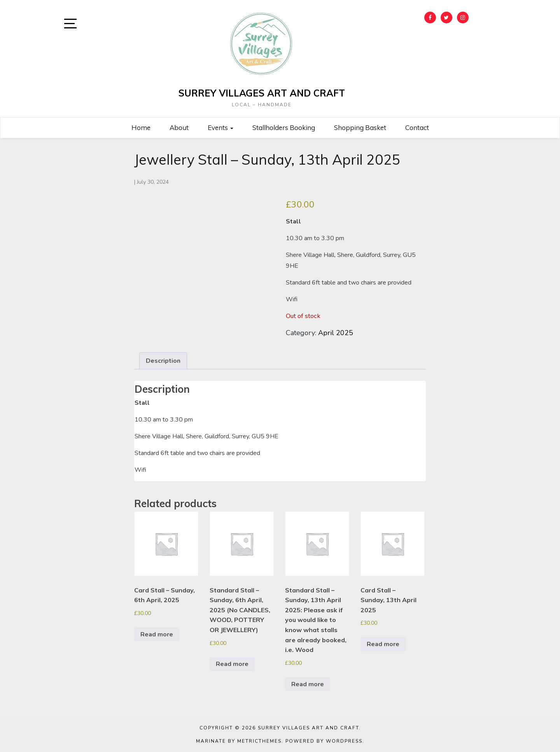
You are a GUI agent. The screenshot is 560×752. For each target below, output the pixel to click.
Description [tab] (163, 361)
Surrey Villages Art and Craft (262, 93)
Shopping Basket (360, 127)
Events (220, 127)
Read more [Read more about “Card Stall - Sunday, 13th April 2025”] (383, 644)
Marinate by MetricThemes (239, 741)
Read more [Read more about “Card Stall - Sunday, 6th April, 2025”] (157, 634)
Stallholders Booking (284, 127)
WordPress (344, 741)
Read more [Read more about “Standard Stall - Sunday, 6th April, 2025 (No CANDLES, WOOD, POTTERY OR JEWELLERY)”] (232, 664)
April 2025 (336, 333)
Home (141, 127)
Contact (417, 127)
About (179, 127)
